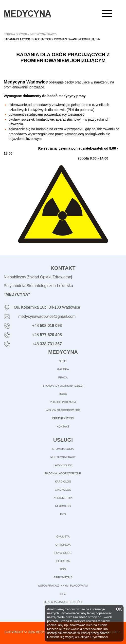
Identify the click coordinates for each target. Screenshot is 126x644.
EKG (63, 514)
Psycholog (63, 553)
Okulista (63, 537)
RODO (63, 394)
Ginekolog (63, 490)
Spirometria (63, 577)
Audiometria (63, 498)
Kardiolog (63, 482)
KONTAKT (63, 427)
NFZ (63, 594)
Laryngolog (63, 465)
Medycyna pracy (63, 457)
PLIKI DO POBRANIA (63, 402)
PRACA (63, 377)
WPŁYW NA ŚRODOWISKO (63, 410)
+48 (47, 326)
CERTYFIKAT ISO (63, 418)
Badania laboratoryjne (63, 473)
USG (63, 569)
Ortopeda (63, 545)
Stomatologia (63, 449)
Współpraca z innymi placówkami (63, 586)
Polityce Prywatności (93, 637)
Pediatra (63, 561)
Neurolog (63, 506)
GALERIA (63, 369)
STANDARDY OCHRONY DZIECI (63, 386)
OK (119, 609)
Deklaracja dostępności (63, 602)
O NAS (63, 361)
